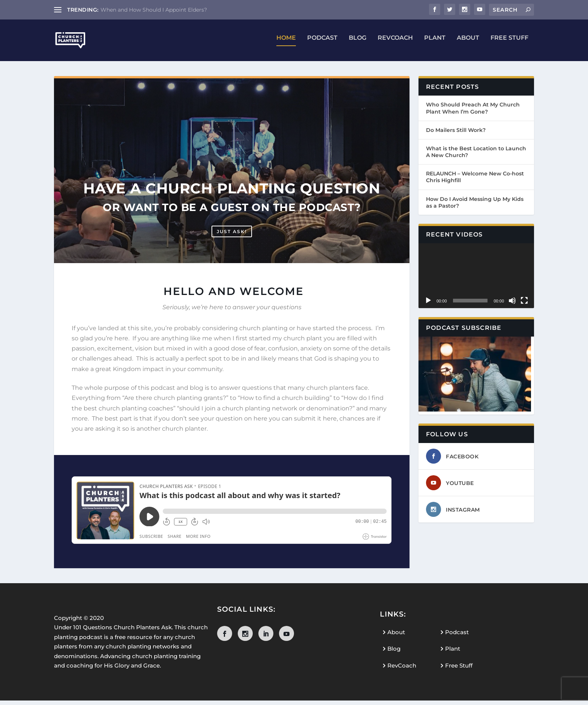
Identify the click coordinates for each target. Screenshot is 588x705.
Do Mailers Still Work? (456, 135)
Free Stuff (509, 43)
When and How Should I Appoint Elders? (154, 10)
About (468, 43)
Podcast (322, 43)
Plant (435, 43)
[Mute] (512, 305)
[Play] (428, 305)
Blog (358, 43)
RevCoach (395, 43)
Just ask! (232, 236)
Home (286, 43)
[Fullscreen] (524, 305)
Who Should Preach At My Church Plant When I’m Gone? (473, 113)
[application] (476, 281)
